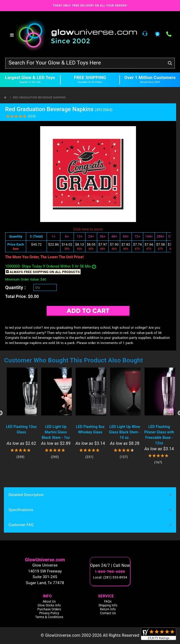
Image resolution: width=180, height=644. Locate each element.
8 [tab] (106, 471)
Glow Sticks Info (49, 606)
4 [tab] (75, 471)
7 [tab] (98, 471)
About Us (49, 602)
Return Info (108, 610)
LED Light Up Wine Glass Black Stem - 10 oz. (125, 432)
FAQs (108, 602)
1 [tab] (51, 471)
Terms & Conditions (49, 617)
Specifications (21, 510)
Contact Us (108, 613)
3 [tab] (67, 471)
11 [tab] (129, 471)
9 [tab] (113, 471)
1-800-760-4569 (110, 572)
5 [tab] (82, 471)
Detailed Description (26, 495)
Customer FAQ (21, 525)
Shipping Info (108, 606)
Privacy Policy (49, 613)
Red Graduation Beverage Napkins (39, 98)
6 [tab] (90, 471)
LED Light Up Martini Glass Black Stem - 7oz (56, 432)
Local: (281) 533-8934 (110, 578)
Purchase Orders (49, 610)
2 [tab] (59, 471)
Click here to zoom (88, 229)
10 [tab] (121, 471)
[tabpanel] (21, 413)
